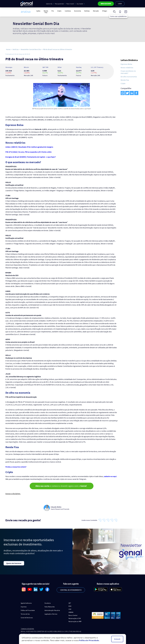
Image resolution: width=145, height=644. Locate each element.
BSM (70, 606)
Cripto (59, 11)
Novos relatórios (127, 67)
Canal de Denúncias (27, 618)
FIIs (53, 11)
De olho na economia (129, 77)
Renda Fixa (46, 12)
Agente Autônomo (26, 603)
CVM (70, 609)
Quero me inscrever (14, 563)
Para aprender (59, 4)
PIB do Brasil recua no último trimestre (57, 49)
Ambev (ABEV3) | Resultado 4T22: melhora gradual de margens (29, 147)
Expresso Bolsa (126, 64)
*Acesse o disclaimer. (27, 629)
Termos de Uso (25, 614)
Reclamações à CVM (75, 618)
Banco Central (73, 615)
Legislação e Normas (51, 614)
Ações (38, 11)
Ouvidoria (48, 603)
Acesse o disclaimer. (13, 494)
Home (8, 49)
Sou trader (80, 4)
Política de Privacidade (28, 610)
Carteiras (68, 11)
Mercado (96, 11)
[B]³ (70, 603)
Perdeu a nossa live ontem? (16, 467)
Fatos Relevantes (50, 607)
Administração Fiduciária (52, 610)
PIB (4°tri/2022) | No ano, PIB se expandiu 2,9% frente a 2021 (28, 152)
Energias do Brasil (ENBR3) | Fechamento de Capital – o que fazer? (31, 157)
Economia (78, 11)
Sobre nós (49, 4)
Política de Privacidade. (89, 640)
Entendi (117, 639)
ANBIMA (71, 612)
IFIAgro (105, 11)
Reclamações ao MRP (75, 621)
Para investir (70, 4)
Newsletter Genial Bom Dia (31, 49)
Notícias (87, 11)
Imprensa (24, 607)
